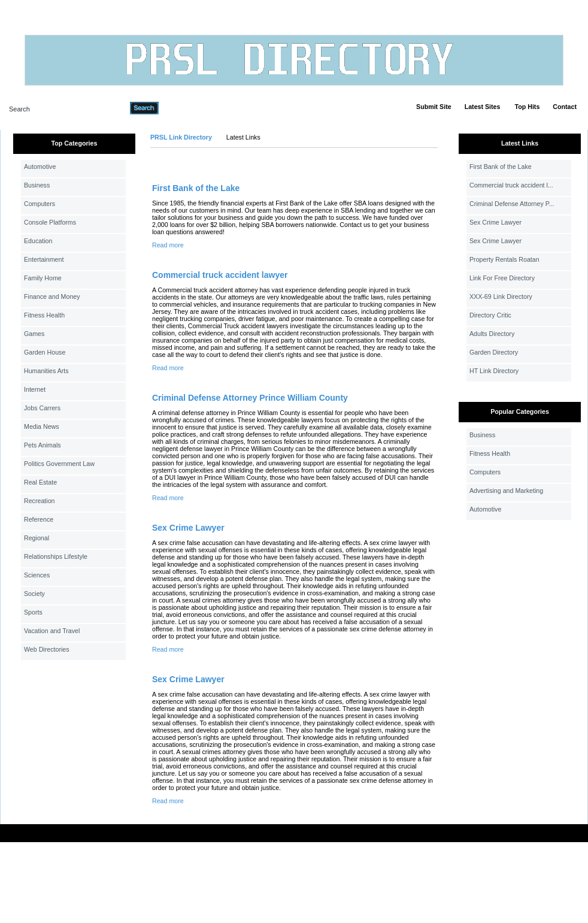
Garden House (45, 352)
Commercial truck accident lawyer (220, 275)
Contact (565, 107)
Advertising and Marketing (506, 491)
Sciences (37, 575)
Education (38, 241)
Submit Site (434, 107)
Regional (37, 538)
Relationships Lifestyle (56, 556)
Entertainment (44, 259)
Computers (40, 204)
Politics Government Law (59, 464)
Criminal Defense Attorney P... (512, 204)
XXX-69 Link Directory (501, 296)
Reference (39, 519)
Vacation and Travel (52, 631)
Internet (35, 389)
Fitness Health (44, 315)
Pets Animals (43, 445)
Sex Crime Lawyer (188, 528)
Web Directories (47, 649)
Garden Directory (494, 352)
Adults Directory (492, 334)
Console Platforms (50, 222)
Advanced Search (190, 108)
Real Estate (40, 482)
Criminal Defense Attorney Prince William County (250, 398)
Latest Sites (483, 107)
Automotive (40, 167)
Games (34, 334)
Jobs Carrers (42, 408)
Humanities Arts (46, 371)
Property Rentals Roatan (504, 259)
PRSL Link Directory (181, 137)
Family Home (43, 278)
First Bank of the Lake (196, 188)
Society (34, 594)
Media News (42, 426)
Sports (33, 612)
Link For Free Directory (502, 278)
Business (37, 185)
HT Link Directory (494, 371)
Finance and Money (52, 296)
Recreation (40, 501)
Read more (168, 245)
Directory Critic (490, 315)
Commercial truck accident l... (511, 185)
